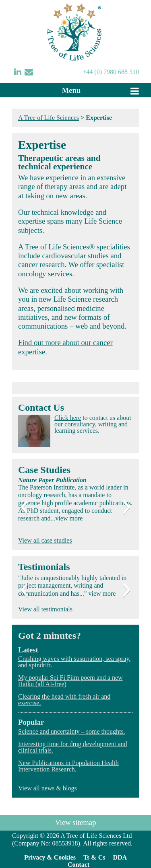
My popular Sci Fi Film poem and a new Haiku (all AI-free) (70, 681)
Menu (71, 90)
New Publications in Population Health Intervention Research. (68, 766)
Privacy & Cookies (50, 857)
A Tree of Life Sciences (49, 118)
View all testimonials (45, 609)
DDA (120, 857)
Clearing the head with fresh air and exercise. (64, 700)
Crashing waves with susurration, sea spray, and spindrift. (74, 662)
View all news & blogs (48, 788)
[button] (24, 507)
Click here (68, 418)
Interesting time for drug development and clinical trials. (73, 747)
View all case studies (45, 540)
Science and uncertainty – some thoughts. (72, 731)
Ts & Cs (94, 857)
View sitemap (76, 822)
